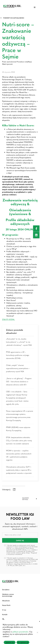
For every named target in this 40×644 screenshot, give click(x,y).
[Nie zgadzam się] (37, 632)
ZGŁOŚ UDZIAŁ (9, 319)
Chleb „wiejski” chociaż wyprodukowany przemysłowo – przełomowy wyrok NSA (18, 368)
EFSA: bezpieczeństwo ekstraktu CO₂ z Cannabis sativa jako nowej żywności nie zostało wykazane (19, 440)
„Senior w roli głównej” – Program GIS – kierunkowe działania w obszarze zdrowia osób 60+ (19, 381)
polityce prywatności (20, 632)
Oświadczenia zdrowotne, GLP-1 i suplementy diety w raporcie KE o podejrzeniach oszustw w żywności (19, 470)
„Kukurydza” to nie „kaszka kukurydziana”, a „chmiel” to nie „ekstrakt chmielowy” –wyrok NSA (19, 342)
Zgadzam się (10, 642)
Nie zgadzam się (23, 642)
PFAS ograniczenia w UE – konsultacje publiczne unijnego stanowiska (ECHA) (18, 355)
